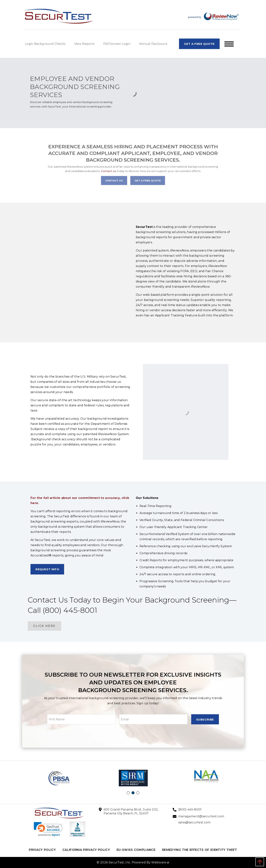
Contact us (116, 170)
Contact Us (120, 176)
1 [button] (129, 793)
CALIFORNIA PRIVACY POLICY (86, 850)
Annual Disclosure (153, 44)
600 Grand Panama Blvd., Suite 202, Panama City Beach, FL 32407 (131, 811)
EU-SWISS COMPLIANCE (136, 850)
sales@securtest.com (194, 822)
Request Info (47, 569)
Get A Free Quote (199, 44)
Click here (44, 626)
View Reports (84, 44)
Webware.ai (160, 862)
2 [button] (134, 793)
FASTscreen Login (117, 44)
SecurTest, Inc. (120, 862)
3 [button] (138, 793)
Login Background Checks (45, 44)
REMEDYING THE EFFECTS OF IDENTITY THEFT (199, 850)
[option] (59, 778)
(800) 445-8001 (190, 809)
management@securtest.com (201, 816)
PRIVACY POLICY (42, 850)
